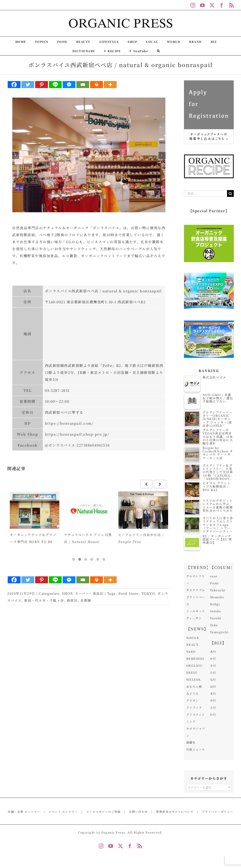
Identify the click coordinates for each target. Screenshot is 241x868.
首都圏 (86, 600)
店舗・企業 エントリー (24, 812)
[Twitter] (28, 85)
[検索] (230, 193)
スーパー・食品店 (89, 593)
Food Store (129, 593)
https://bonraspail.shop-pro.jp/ (77, 434)
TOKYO (148, 593)
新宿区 (72, 600)
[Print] (97, 85)
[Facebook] (14, 85)
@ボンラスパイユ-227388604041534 (77, 445)
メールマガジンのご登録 (104, 812)
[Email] (83, 85)
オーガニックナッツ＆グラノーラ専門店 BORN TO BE (33, 538)
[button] (158, 51)
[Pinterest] (42, 85)
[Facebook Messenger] (69, 85)
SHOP (67, 593)
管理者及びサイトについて (175, 812)
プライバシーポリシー (218, 812)
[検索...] (205, 193)
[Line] (55, 85)
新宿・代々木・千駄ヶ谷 (44, 600)
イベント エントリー (63, 812)
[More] (110, 85)
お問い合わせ (138, 812)
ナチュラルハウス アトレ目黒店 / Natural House (88, 538)
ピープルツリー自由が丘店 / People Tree (141, 538)
